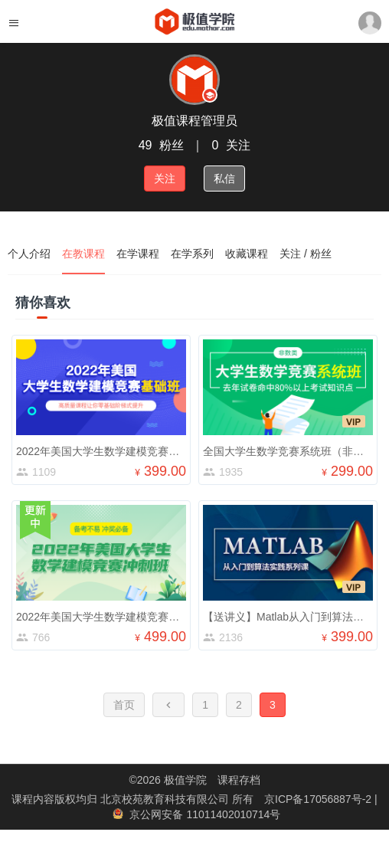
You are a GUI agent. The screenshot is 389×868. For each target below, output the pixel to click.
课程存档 (239, 780)
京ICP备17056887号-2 (319, 799)
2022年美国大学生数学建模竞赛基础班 (108, 451)
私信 (224, 179)
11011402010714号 (233, 814)
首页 (124, 705)
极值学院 (185, 780)
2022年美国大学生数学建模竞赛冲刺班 (108, 617)
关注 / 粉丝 (306, 254)
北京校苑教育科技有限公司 (166, 799)
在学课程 (138, 254)
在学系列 (192, 254)
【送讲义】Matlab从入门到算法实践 (289, 617)
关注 (165, 179)
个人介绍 (29, 254)
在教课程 (83, 254)
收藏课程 (247, 254)
